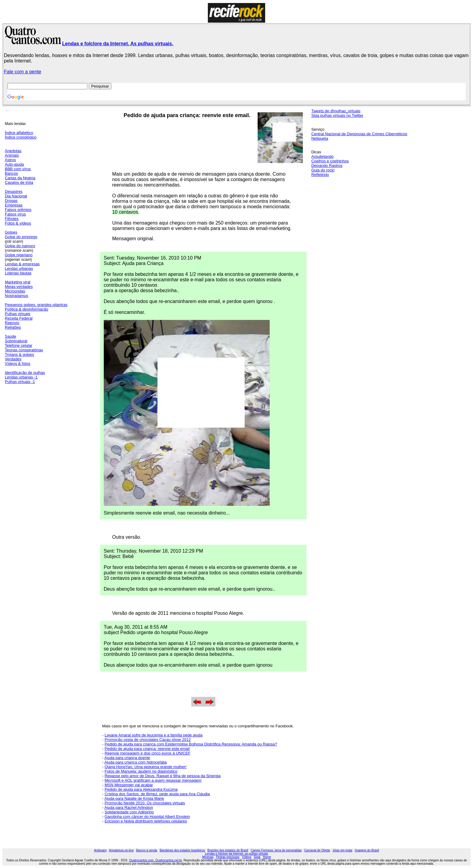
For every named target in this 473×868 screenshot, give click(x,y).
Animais (12, 155)
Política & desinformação (27, 309)
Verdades (13, 359)
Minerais (208, 857)
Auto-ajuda (14, 164)
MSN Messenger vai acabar (129, 785)
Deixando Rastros (327, 166)
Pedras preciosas (228, 857)
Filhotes (12, 219)
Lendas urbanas (19, 268)
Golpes (11, 232)
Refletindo (320, 175)
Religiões (13, 327)
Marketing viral (18, 282)
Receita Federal (19, 318)
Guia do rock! (323, 170)
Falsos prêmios (18, 210)
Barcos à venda (147, 850)
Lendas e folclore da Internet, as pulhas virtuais (237, 854)
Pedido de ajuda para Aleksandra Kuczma (141, 789)
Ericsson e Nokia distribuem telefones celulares (146, 821)
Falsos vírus (15, 214)
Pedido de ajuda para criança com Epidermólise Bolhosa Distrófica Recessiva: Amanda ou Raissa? (191, 744)
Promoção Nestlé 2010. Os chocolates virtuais (145, 803)
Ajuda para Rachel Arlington (129, 807)
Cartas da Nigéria (20, 178)
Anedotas (13, 151)
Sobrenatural (16, 341)
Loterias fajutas (18, 273)
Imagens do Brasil (367, 850)
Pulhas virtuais (18, 314)
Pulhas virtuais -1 (20, 382)
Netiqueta (320, 138)
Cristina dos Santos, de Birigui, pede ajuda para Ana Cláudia (157, 794)
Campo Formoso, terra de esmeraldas (276, 850)
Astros (10, 160)
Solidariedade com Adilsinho (129, 812)
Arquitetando (322, 156)
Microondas (15, 291)
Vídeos (247, 857)
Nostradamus (16, 296)
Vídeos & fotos (18, 364)
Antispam (100, 850)
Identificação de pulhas (25, 373)
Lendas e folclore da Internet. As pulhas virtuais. (118, 44)
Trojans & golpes (19, 354)
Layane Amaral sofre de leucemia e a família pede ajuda (154, 735)
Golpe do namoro (20, 246)
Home (267, 857)
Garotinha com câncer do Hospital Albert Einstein (147, 817)
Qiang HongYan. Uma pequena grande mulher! (146, 767)
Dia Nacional (16, 196)
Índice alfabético (19, 133)
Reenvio (12, 323)
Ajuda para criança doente (127, 758)
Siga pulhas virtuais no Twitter (337, 115)
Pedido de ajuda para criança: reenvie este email (147, 749)
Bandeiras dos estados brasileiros (182, 850)
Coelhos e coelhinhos (330, 161)
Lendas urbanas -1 (21, 377)
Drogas (11, 201)
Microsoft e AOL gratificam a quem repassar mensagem (153, 780)
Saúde (11, 336)
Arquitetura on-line (121, 850)
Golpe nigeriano (19, 255)
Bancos (11, 173)
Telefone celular (19, 345)
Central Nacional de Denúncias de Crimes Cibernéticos (359, 134)
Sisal (257, 857)
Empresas (14, 205)
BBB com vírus (18, 169)
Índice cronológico (21, 137)
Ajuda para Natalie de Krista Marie (134, 798)
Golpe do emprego (21, 237)
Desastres (14, 191)
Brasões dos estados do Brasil (228, 850)
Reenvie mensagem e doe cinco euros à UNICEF (148, 753)
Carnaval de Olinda (317, 850)
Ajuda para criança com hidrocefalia (136, 762)
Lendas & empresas (22, 264)
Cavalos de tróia (19, 182)
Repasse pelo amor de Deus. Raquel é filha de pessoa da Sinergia (163, 776)
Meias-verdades (19, 287)
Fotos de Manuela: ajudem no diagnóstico (141, 771)
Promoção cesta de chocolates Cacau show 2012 (148, 740)
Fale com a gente (23, 72)
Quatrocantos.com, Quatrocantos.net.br (156, 860)
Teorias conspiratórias (24, 350)
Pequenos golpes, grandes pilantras (36, 305)
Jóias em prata (342, 850)
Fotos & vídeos (18, 223)
